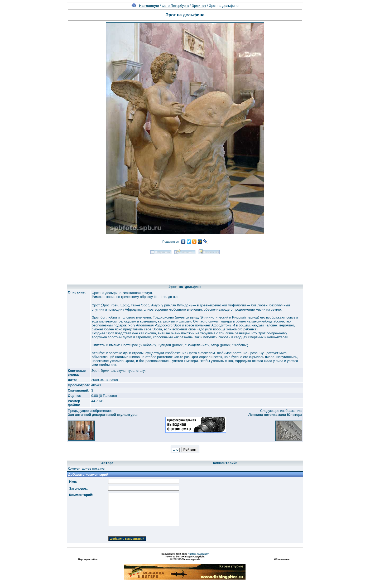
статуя (141, 371)
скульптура (126, 371)
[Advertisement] (185, 267)
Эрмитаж (199, 6)
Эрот (95, 371)
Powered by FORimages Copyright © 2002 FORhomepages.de (185, 558)
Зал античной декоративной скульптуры (103, 415)
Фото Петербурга (175, 6)
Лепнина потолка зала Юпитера (275, 415)
